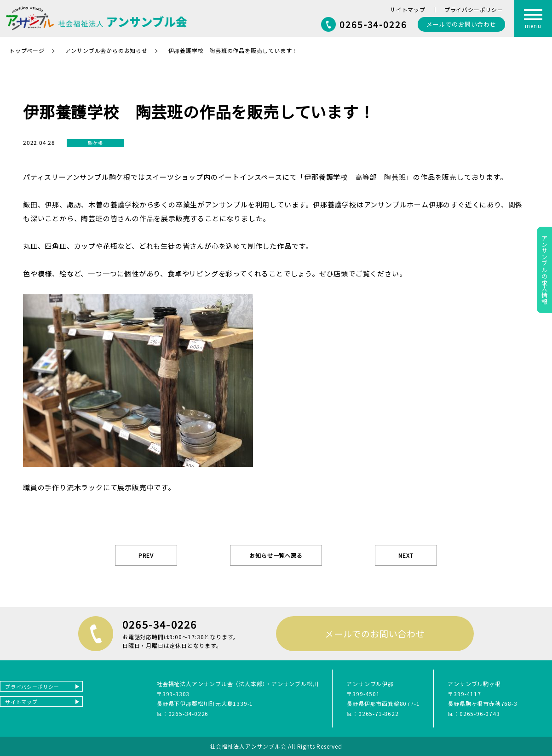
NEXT (406, 555)
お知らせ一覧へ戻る (276, 555)
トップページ (27, 50)
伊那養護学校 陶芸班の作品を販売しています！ (233, 50)
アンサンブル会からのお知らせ (106, 50)
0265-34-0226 (373, 24)
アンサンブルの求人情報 (544, 270)
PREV (146, 555)
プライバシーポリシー (474, 9)
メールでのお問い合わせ (375, 633)
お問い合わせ (461, 24)
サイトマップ (408, 9)
